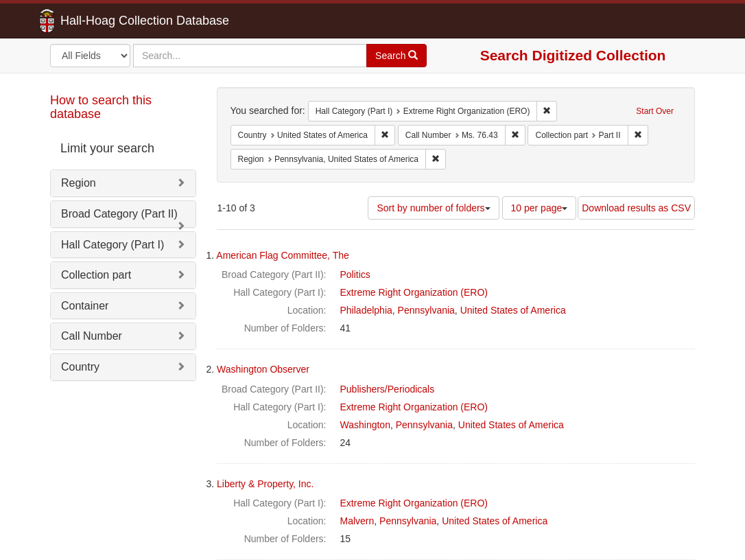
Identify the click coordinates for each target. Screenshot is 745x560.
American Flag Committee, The (282, 255)
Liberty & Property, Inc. (265, 484)
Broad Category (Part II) (119, 214)
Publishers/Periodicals (388, 389)
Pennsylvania (426, 310)
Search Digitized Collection (573, 55)
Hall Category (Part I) (113, 245)
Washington (365, 425)
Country (80, 367)
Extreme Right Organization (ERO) (414, 292)
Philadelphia (366, 310)
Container (85, 306)
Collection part (96, 275)
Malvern (357, 521)
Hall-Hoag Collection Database (102, 21)
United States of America (513, 310)
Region (79, 183)
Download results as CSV (636, 208)
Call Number (92, 336)
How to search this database (101, 107)
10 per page (540, 208)
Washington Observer (263, 369)
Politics (355, 275)
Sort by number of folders (433, 208)
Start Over (655, 111)
